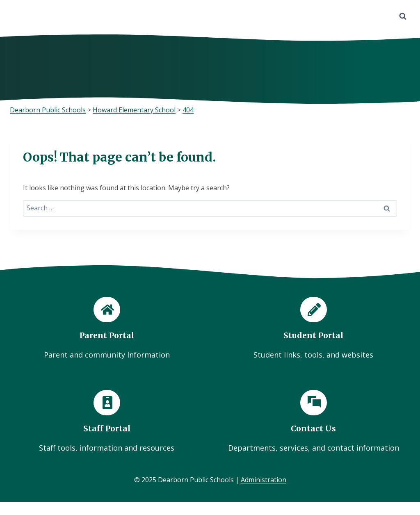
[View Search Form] (403, 16)
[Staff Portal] (107, 422)
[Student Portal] (313, 329)
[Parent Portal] (107, 329)
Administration (264, 480)
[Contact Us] (313, 422)
